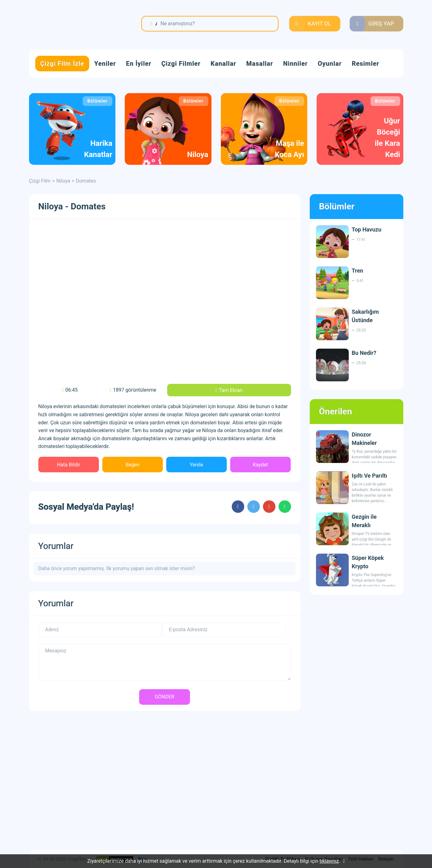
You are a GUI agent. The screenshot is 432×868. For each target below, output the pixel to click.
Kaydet (261, 465)
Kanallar (223, 64)
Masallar (260, 64)
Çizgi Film (68, 24)
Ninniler (296, 64)
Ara (156, 24)
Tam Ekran (231, 390)
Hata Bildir (69, 465)
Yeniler (105, 64)
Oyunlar (330, 64)
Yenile (197, 465)
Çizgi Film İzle (62, 64)
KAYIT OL (320, 24)
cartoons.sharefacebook (238, 507)
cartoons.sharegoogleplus (269, 507)
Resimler (366, 64)
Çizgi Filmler (181, 64)
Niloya (63, 181)
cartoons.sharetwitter (254, 507)
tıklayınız (329, 861)
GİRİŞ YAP (381, 24)
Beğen (132, 465)
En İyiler (139, 64)
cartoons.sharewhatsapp (285, 507)
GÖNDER (165, 697)
